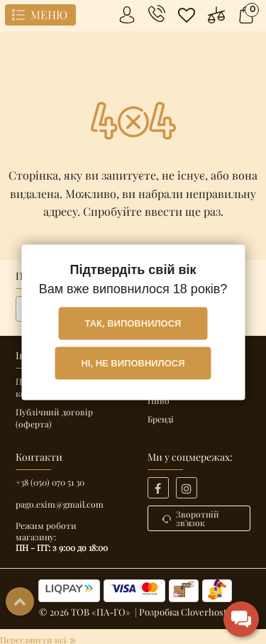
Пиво (159, 400)
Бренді (161, 419)
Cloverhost (204, 612)
